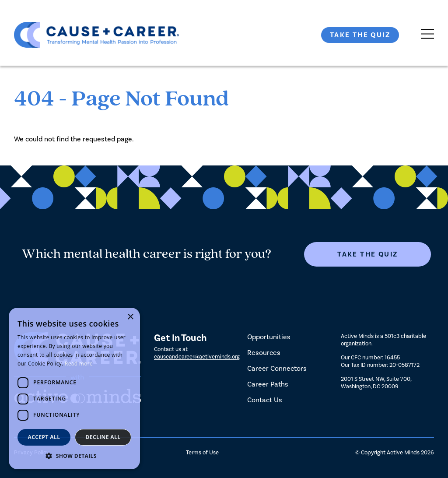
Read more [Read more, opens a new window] (79, 364)
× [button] (130, 317)
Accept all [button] (44, 437)
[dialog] (74, 388)
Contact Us (265, 400)
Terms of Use (202, 452)
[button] (74, 456)
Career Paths (268, 384)
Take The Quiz (360, 35)
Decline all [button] (103, 437)
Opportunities (269, 337)
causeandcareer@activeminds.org (197, 357)
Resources (264, 353)
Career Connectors (277, 368)
